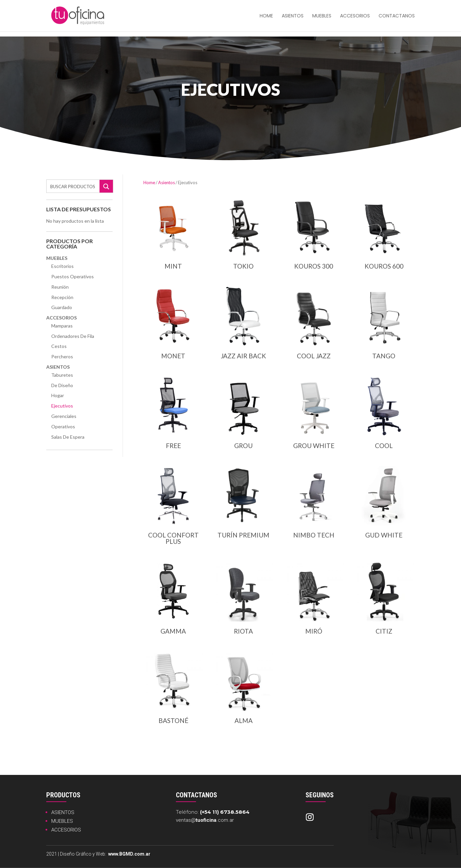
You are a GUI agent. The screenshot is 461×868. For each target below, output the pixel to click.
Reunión (60, 287)
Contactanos (397, 16)
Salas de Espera (68, 437)
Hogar (58, 395)
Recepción (62, 297)
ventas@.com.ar (205, 820)
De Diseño (62, 385)
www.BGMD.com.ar (129, 854)
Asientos (293, 16)
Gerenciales (64, 416)
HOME (266, 16)
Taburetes (62, 375)
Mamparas (62, 326)
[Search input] (73, 186)
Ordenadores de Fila (73, 336)
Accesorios (355, 16)
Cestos (59, 346)
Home (149, 183)
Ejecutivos (62, 406)
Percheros (62, 356)
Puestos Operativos (73, 276)
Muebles (322, 16)
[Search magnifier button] (106, 187)
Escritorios (62, 266)
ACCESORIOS (66, 830)
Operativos (63, 426)
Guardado (62, 307)
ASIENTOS (63, 812)
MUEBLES (62, 821)
